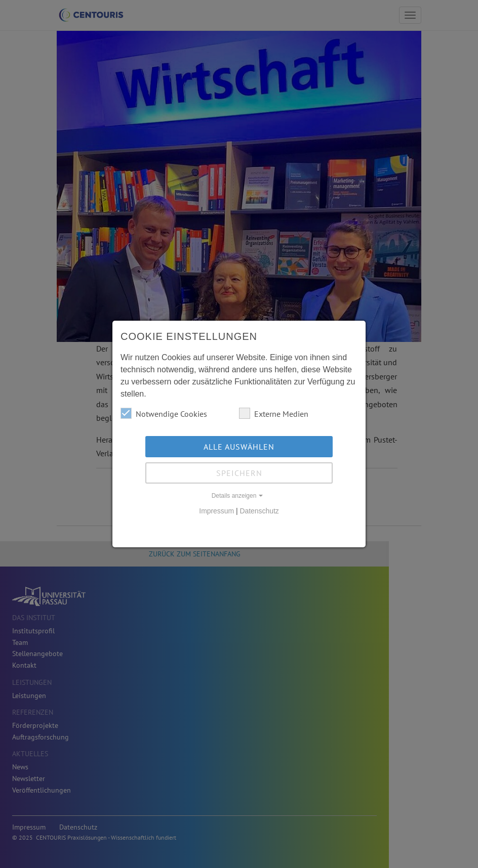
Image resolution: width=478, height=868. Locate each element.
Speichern (239, 473)
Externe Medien (274, 413)
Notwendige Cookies (164, 413)
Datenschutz (259, 511)
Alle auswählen (239, 447)
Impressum (216, 511)
